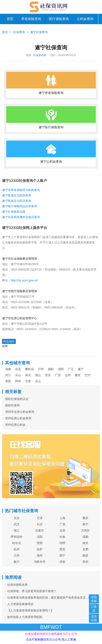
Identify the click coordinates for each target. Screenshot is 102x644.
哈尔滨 (17, 543)
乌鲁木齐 (40, 562)
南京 (85, 543)
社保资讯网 (40, 55)
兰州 (17, 555)
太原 (62, 530)
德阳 (51, 369)
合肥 (85, 549)
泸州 (41, 369)
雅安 (78, 375)
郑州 (85, 562)
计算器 (94, 609)
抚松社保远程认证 (17, 399)
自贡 (18, 369)
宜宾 (48, 375)
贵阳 (40, 543)
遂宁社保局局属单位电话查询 (21, 217)
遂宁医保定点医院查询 (17, 195)
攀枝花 (29, 369)
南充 (28, 375)
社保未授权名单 (17, 585)
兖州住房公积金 (15, 425)
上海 (62, 518)
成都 (8, 369)
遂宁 (81, 369)
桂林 (5, 346)
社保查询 (19, 32)
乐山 (18, 375)
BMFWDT (51, 627)
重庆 (85, 518)
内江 (8, 375)
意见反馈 (94, 618)
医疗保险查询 (59, 19)
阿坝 (18, 381)
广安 (58, 375)
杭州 (17, 549)
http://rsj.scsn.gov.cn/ (24, 280)
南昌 (85, 555)
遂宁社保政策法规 (14, 212)
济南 (62, 562)
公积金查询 (85, 19)
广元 (71, 369)
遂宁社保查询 (39, 32)
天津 (40, 518)
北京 (17, 518)
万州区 (85, 530)
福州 (40, 555)
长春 (62, 537)
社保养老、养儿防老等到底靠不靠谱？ (32, 591)
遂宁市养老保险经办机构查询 (21, 190)
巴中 (88, 375)
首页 (10, 19)
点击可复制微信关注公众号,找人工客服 (51, 639)
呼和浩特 (17, 537)
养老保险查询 (31, 19)
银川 (17, 562)
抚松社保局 (12, 405)
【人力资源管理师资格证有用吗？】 (30, 610)
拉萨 (40, 549)
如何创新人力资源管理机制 (25, 617)
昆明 (62, 543)
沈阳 (40, 537)
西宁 (62, 555)
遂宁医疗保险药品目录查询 (19, 206)
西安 (62, 549)
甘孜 (28, 381)
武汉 (17, 524)
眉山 (38, 375)
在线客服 (94, 599)
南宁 (85, 524)
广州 (62, 524)
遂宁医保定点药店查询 (17, 201)
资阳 (8, 381)
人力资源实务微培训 (20, 604)
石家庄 (40, 530)
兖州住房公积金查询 (18, 418)
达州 (68, 375)
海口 (17, 530)
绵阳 (61, 369)
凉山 (38, 381)
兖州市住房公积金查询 (20, 412)
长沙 (40, 524)
